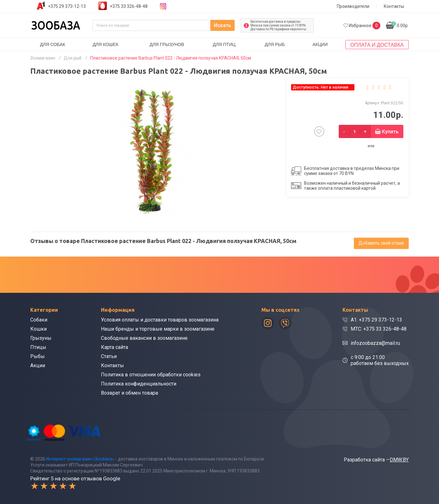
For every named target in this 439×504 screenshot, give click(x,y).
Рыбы (38, 356)
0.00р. (400, 25)
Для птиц (224, 44)
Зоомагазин (43, 58)
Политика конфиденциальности (139, 384)
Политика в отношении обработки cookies (151, 375)
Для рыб (275, 44)
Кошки (38, 329)
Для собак (53, 44)
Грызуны (41, 338)
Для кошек (106, 44)
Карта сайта (114, 347)
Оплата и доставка (377, 45)
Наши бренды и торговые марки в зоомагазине (158, 329)
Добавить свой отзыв (381, 243)
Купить (390, 132)
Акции (320, 44)
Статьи (109, 356)
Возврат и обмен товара (129, 393)
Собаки (39, 320)
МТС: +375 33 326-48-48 (379, 329)
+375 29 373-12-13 (67, 6)
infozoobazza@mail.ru (375, 343)
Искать (222, 25)
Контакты (394, 6)
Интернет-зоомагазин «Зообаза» (80, 459)
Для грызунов (167, 44)
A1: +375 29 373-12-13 (376, 320)
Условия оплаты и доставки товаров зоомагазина (160, 320)
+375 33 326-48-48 (129, 6)
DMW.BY (399, 460)
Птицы (38, 347)
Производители (353, 6)
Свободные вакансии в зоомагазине (144, 338)
